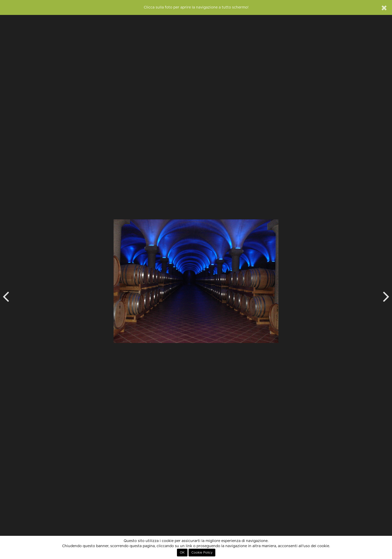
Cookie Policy (202, 553)
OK (182, 553)
